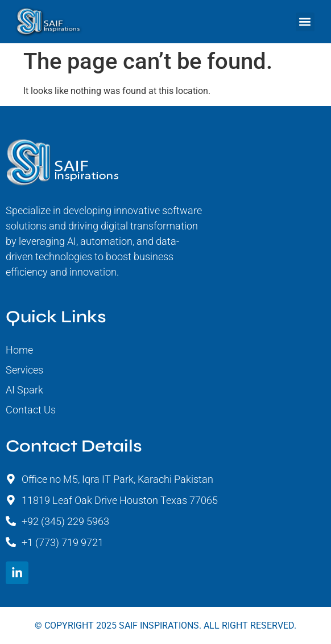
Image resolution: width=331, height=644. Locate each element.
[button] (305, 22)
